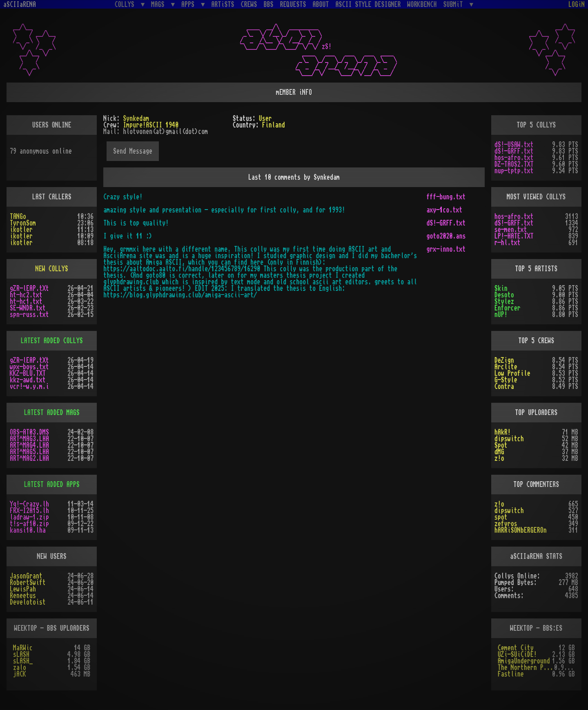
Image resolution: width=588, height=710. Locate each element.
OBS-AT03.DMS (29, 432)
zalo (20, 668)
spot (501, 517)
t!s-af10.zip (29, 524)
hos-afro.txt (514, 158)
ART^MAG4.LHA (29, 445)
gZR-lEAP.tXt (29, 288)
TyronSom (23, 223)
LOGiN (577, 4)
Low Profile (512, 373)
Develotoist (28, 602)
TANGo (18, 217)
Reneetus (23, 596)
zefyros (506, 524)
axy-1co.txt (444, 210)
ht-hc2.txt (26, 295)
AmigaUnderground (524, 661)
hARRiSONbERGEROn (521, 530)
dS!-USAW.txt (514, 145)
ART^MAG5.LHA (29, 452)
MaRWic (23, 648)
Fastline (511, 674)
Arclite (506, 367)
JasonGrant (26, 576)
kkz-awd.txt (28, 380)
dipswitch (509, 439)
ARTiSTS (223, 4)
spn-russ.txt (29, 315)
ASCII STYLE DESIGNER (368, 4)
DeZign (504, 360)
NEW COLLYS (52, 269)
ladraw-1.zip (29, 517)
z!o (499, 458)
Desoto (504, 295)
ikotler (21, 230)
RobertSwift (28, 583)
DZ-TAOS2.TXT (514, 164)
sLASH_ (23, 661)
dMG (499, 452)
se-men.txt (511, 230)
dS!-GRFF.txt (446, 223)
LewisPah (23, 589)
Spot (501, 445)
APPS (189, 4)
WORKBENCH (422, 4)
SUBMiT (455, 4)
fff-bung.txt (446, 197)
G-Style (506, 380)
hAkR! (503, 432)
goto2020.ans (446, 236)
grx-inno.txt (446, 249)
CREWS (249, 4)
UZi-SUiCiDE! (517, 654)
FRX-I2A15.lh (29, 511)
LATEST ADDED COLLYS (52, 341)
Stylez (504, 301)
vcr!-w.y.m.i (29, 386)
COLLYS (126, 4)
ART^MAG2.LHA (29, 458)
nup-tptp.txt (514, 171)
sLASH (21, 654)
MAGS (159, 4)
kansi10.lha (28, 530)
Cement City (516, 648)
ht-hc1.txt (26, 301)
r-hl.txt (508, 243)
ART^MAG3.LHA (29, 439)
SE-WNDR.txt (28, 308)
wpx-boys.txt (29, 367)
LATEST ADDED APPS (52, 484)
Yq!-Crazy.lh (29, 504)
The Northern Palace (526, 668)
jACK (20, 674)
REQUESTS (293, 4)
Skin (501, 288)
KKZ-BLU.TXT (28, 373)
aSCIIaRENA (20, 4)
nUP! (501, 315)
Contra (504, 386)
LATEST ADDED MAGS (52, 413)
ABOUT (321, 4)
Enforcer (508, 308)
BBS (269, 4)
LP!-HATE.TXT (514, 236)
